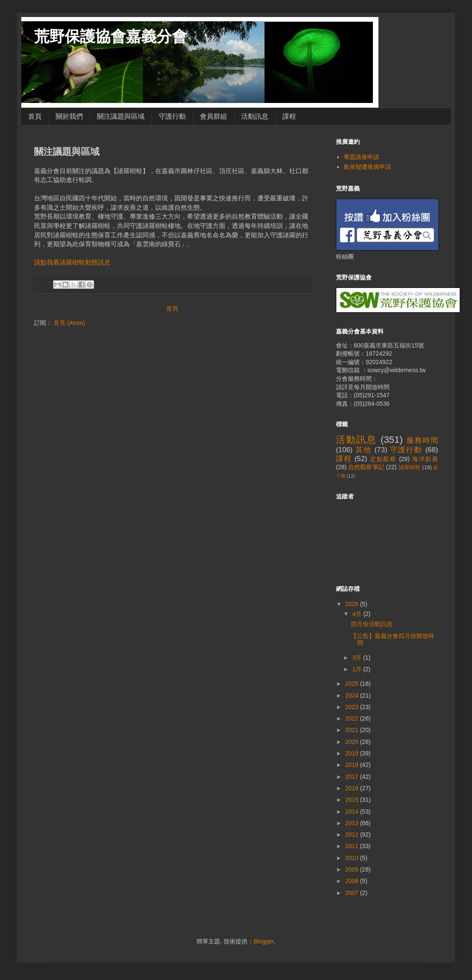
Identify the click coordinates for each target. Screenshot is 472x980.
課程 (289, 116)
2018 (353, 765)
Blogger (263, 941)
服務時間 (422, 440)
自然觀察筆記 (366, 467)
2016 (353, 788)
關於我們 (69, 116)
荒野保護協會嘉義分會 (111, 36)
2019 (353, 753)
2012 (353, 835)
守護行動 (172, 116)
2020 (353, 742)
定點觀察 (383, 459)
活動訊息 (255, 116)
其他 (364, 450)
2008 (353, 881)
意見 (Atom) (69, 323)
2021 (353, 730)
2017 (353, 777)
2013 (353, 823)
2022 (353, 718)
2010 (353, 858)
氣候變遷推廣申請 (367, 167)
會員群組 (213, 116)
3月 (358, 658)
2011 (353, 846)
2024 (353, 695)
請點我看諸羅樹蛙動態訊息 (72, 262)
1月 (358, 669)
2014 (353, 812)
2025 (353, 684)
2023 (353, 707)
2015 (353, 800)
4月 (358, 614)
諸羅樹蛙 (410, 467)
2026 (353, 604)
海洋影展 (425, 459)
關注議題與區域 (121, 116)
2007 (353, 893)
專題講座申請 (361, 157)
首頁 (35, 116)
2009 (353, 869)
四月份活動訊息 (372, 624)
